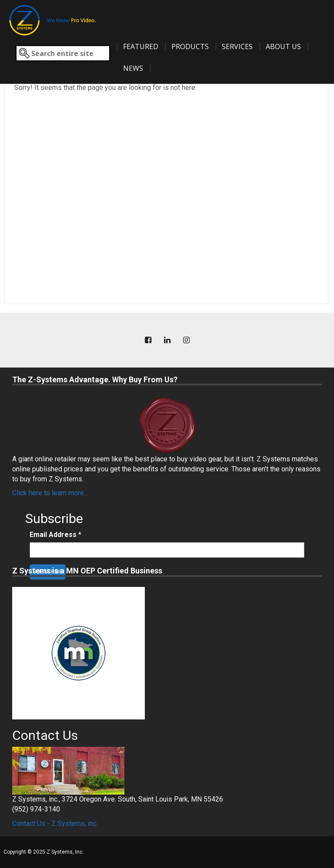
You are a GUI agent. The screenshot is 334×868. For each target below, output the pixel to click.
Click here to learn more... (50, 493)
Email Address (55, 535)
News (133, 68)
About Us (283, 46)
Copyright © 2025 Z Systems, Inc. (44, 852)
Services (237, 46)
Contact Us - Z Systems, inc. (55, 823)
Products (190, 46)
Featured (141, 46)
